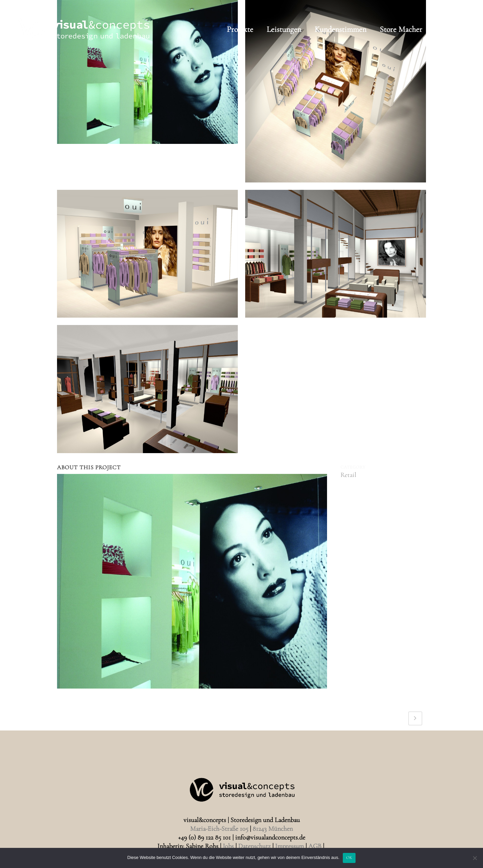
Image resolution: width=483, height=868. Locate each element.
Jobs (228, 846)
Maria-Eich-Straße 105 (219, 829)
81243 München (273, 829)
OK (349, 858)
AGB (315, 846)
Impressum (289, 846)
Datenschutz (254, 846)
